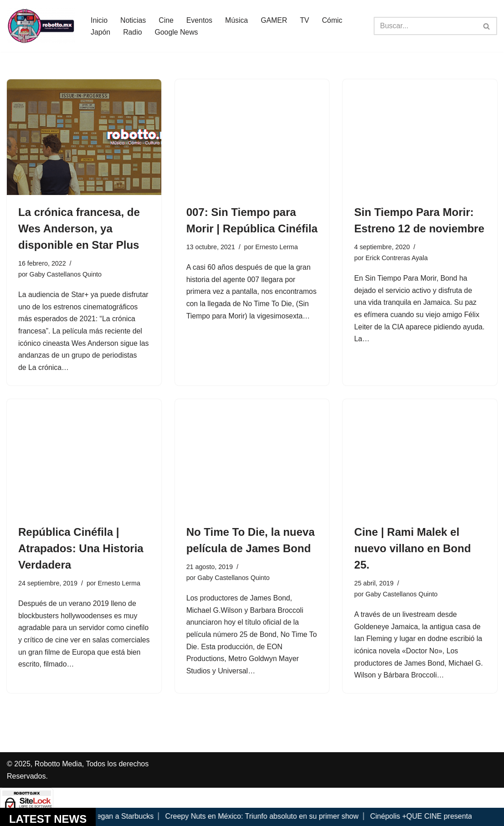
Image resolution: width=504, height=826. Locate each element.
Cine (167, 20)
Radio (133, 32)
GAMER (275, 20)
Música (238, 20)
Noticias (133, 20)
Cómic (334, 20)
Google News (177, 32)
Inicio (99, 20)
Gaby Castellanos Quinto (66, 274)
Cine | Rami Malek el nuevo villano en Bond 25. (412, 550)
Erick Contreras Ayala (397, 258)
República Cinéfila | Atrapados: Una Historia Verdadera (81, 550)
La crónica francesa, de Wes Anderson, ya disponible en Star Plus (79, 228)
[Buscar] (425, 26)
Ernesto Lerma (277, 247)
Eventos (200, 20)
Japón (101, 32)
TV (306, 20)
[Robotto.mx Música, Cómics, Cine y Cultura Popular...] (41, 26)
